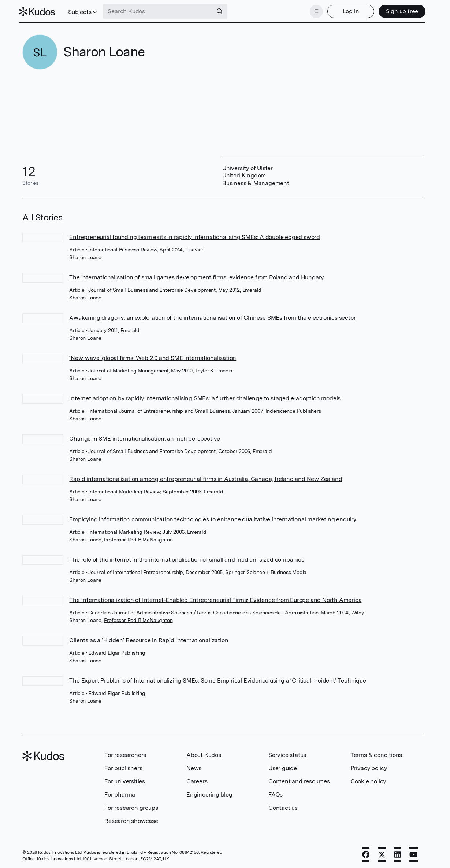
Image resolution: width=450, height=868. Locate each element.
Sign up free (399, 10)
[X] (382, 852)
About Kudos (204, 753)
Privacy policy (369, 766)
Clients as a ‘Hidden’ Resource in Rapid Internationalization (149, 638)
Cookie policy (368, 779)
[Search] (223, 10)
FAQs (276, 792)
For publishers (123, 766)
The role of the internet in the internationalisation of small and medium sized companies (187, 557)
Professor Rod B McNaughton (138, 537)
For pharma (120, 792)
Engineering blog (209, 792)
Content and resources (299, 779)
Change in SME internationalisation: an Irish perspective (145, 436)
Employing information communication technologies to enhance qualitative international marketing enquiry (213, 517)
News (194, 766)
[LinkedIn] (398, 852)
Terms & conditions (376, 753)
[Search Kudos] (161, 10)
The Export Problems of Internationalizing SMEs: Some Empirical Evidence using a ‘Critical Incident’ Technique (217, 678)
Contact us (283, 806)
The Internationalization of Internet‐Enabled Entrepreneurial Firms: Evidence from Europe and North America (215, 598)
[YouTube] (414, 852)
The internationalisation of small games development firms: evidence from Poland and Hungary (196, 275)
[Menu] (313, 10)
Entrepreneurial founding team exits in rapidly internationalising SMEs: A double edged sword (195, 235)
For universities (125, 779)
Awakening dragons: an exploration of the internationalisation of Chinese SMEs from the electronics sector (212, 315)
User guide (283, 766)
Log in (347, 10)
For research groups (131, 806)
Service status (287, 753)
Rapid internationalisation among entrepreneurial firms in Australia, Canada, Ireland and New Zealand (206, 477)
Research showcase (131, 819)
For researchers (125, 753)
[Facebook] (366, 852)
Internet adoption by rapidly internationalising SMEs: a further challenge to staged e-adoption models (205, 396)
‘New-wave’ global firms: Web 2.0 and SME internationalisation (153, 356)
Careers (197, 779)
